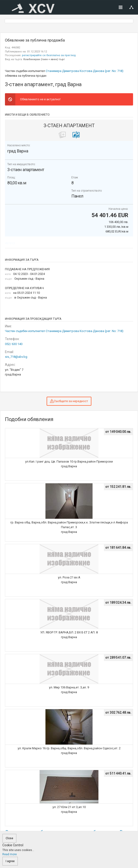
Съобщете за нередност (69, 401)
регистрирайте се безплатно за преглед (49, 55)
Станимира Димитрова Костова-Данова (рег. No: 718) (85, 71)
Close (9, 838)
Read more (10, 854)
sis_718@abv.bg (16, 357)
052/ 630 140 (14, 344)
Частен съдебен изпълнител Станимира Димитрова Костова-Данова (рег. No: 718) (64, 331)
